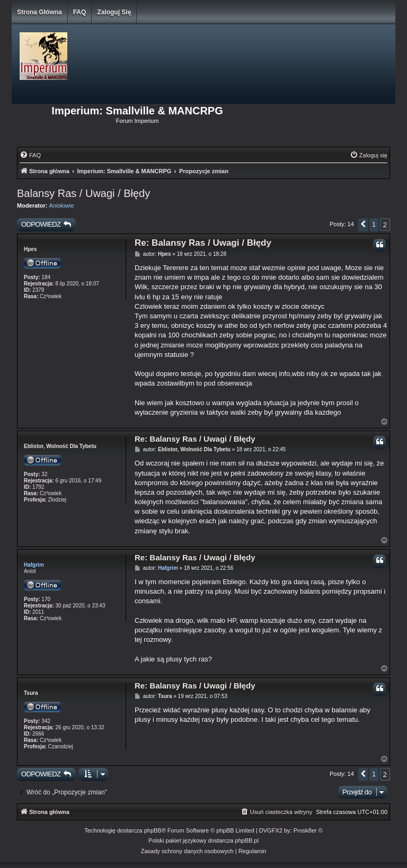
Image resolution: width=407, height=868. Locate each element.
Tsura (31, 693)
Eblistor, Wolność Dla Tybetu (60, 446)
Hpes (30, 249)
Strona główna (39, 12)
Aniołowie (62, 205)
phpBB (153, 830)
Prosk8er (305, 830)
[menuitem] (30, 155)
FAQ (80, 12)
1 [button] (374, 224)
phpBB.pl (247, 840)
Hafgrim (34, 565)
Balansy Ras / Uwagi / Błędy (83, 193)
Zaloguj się (114, 12)
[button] (363, 225)
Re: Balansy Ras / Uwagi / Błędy (203, 243)
